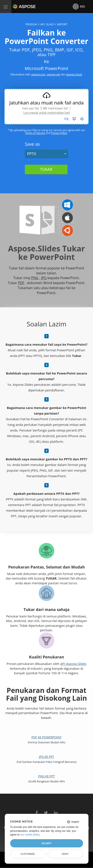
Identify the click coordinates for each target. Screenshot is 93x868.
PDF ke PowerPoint (46, 737)
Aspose (18, 6)
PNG (35, 278)
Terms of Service (35, 133)
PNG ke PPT (46, 776)
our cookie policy (30, 835)
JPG (44, 278)
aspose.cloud (74, 74)
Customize (28, 854)
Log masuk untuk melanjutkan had (46, 113)
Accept (46, 843)
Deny (65, 854)
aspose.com (38, 74)
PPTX (32, 154)
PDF (21, 283)
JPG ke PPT (47, 757)
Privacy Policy (59, 133)
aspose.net (54, 74)
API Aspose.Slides (73, 664)
